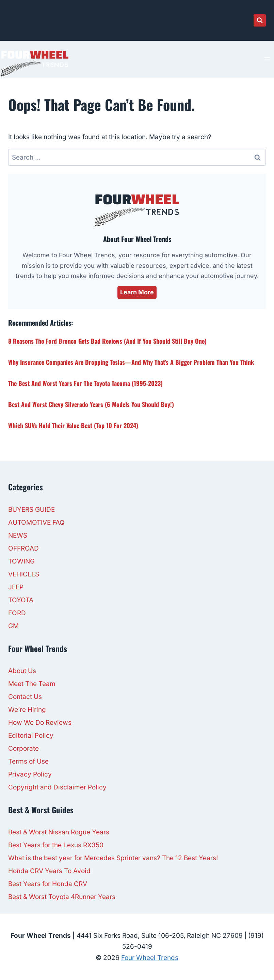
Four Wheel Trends (150, 958)
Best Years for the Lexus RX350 (56, 845)
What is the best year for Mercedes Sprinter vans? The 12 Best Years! (113, 858)
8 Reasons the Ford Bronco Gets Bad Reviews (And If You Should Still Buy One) (107, 341)
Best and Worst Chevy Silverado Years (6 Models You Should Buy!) (91, 404)
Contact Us (25, 697)
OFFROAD (23, 548)
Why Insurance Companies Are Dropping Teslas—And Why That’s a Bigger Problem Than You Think (131, 362)
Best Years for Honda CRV (48, 884)
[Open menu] (267, 59)
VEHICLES (24, 574)
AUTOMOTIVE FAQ (36, 522)
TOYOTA (21, 600)
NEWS (18, 535)
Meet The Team (32, 684)
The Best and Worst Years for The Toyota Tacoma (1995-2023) (85, 383)
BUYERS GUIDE (31, 510)
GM (13, 626)
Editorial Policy (31, 736)
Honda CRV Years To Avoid (49, 871)
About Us (22, 671)
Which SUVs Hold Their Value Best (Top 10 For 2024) (73, 425)
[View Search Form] (260, 20)
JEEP (16, 587)
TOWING (21, 561)
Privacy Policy (30, 774)
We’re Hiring (27, 710)
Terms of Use (28, 761)
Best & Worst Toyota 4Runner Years (62, 897)
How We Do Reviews (40, 723)
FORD (17, 613)
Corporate (23, 748)
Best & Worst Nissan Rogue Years (59, 832)
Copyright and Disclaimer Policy (57, 787)
